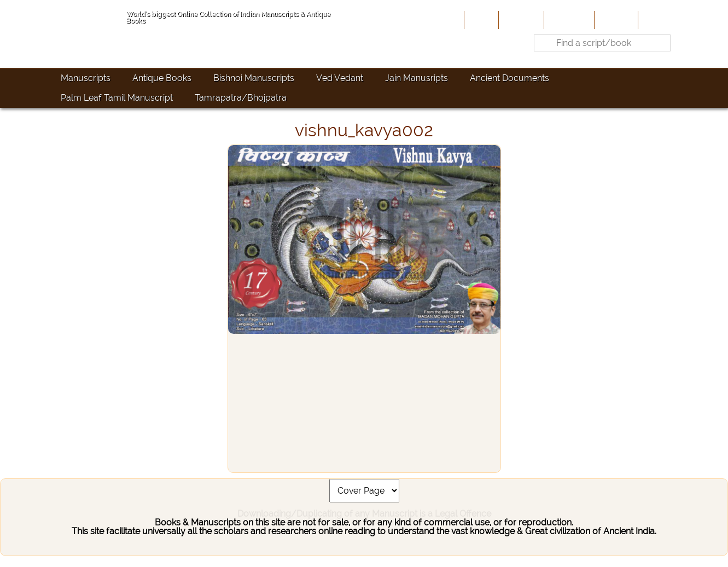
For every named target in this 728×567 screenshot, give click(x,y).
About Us (520, 20)
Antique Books (162, 78)
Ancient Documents (509, 78)
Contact (657, 20)
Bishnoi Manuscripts (254, 78)
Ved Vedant (340, 78)
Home (480, 20)
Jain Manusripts (417, 78)
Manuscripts (86, 78)
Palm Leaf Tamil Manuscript (117, 98)
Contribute (568, 20)
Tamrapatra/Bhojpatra (241, 98)
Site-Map (615, 20)
